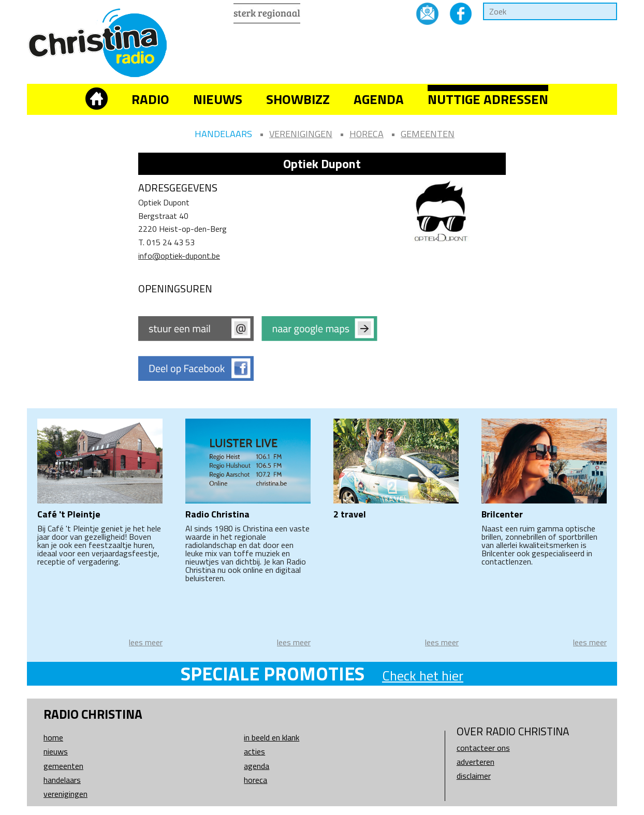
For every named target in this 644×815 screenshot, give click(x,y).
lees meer (146, 642)
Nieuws (218, 99)
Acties (254, 751)
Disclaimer (474, 776)
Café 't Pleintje (69, 514)
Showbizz (298, 99)
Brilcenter (502, 514)
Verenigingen (301, 134)
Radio (150, 99)
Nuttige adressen (488, 99)
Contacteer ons (483, 748)
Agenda (379, 99)
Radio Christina (217, 514)
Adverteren (475, 762)
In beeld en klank (272, 737)
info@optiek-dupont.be (179, 256)
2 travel (350, 514)
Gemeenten (428, 134)
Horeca (367, 134)
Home (53, 737)
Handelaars (223, 134)
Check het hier (423, 676)
